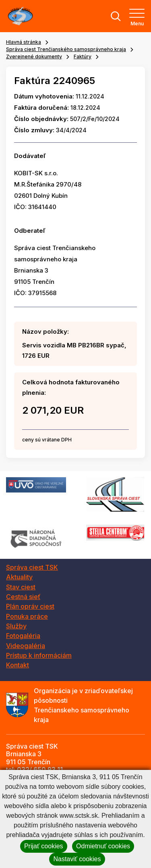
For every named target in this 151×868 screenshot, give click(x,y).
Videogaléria (26, 646)
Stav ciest (21, 587)
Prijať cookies (44, 846)
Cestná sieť (23, 597)
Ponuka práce (27, 616)
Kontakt (18, 665)
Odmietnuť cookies (103, 846)
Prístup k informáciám (39, 655)
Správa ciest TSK (32, 567)
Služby (16, 626)
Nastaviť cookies (77, 859)
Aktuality (19, 577)
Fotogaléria (23, 636)
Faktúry (83, 56)
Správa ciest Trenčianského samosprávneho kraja (66, 49)
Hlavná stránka (24, 42)
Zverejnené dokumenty (34, 56)
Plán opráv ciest (30, 606)
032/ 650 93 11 (40, 770)
